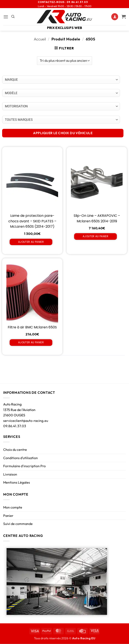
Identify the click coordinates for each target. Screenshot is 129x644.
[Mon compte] (115, 17)
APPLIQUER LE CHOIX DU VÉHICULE (63, 133)
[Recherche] (13, 17)
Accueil (40, 39)
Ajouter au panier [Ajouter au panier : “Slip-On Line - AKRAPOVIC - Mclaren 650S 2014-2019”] (95, 236)
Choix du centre (15, 450)
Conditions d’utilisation (21, 458)
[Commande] (64, 61)
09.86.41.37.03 (15, 426)
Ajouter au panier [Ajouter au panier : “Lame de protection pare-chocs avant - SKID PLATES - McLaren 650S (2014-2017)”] (31, 242)
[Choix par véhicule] (61, 80)
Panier (8, 516)
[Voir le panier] (124, 17)
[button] (6, 17)
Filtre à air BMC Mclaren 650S (32, 327)
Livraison (10, 474)
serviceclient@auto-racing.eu (26, 421)
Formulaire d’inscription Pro (24, 466)
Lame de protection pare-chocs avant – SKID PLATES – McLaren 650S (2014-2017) (32, 221)
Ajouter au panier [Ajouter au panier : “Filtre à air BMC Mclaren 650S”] (31, 342)
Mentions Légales (17, 482)
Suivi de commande (18, 524)
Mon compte (13, 507)
